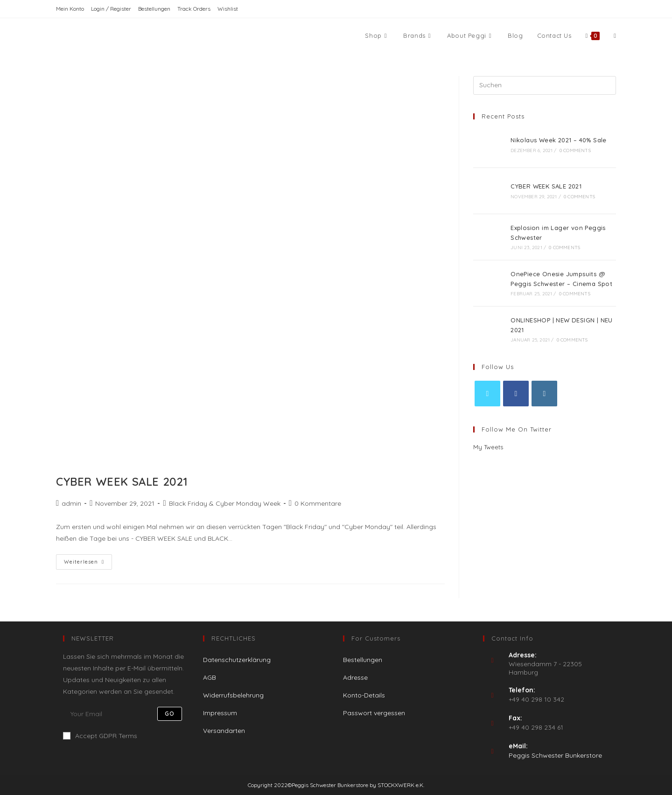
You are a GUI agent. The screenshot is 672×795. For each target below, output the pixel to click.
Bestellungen (154, 9)
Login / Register (111, 9)
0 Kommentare (318, 503)
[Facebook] (516, 394)
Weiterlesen (88, 564)
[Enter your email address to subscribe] (126, 714)
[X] (487, 394)
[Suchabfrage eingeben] (545, 85)
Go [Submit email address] (170, 714)
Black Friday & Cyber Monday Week (225, 503)
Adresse (355, 677)
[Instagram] (544, 394)
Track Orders (194, 9)
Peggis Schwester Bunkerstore (555, 755)
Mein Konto (70, 9)
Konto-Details (364, 695)
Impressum (220, 713)
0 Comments (575, 150)
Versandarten (224, 731)
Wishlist (228, 9)
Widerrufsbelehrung (233, 695)
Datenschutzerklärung (237, 660)
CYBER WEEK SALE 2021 (122, 481)
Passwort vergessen (374, 713)
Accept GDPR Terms (100, 736)
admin (71, 503)
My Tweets (488, 447)
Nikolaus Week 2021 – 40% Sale (559, 140)
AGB (210, 677)
